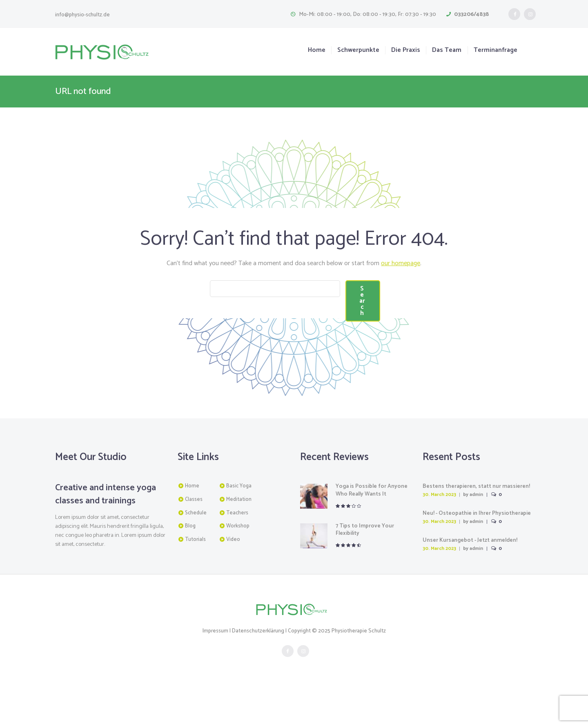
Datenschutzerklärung (258, 674)
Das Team (447, 50)
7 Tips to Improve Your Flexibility (365, 572)
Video (233, 582)
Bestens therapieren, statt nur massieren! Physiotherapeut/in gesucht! (476, 533)
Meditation (239, 542)
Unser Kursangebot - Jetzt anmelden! (471, 583)
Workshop (238, 569)
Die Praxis (406, 50)
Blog (190, 569)
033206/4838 (471, 15)
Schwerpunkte (358, 50)
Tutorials (195, 582)
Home (317, 50)
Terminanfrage (496, 50)
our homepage (401, 263)
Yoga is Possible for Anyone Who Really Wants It (372, 533)
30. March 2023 (439, 537)
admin (477, 537)
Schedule (196, 555)
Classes (194, 542)
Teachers (237, 555)
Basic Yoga (239, 529)
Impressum (216, 674)
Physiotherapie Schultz (359, 674)
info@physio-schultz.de (82, 15)
